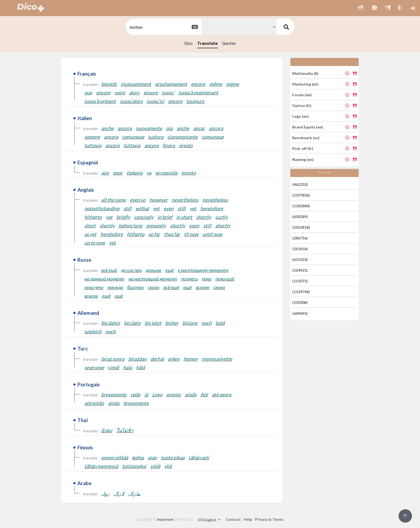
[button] (361, 8)
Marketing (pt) (305, 84)
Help (248, 519)
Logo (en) (301, 116)
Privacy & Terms (269, 519)
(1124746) (301, 292)
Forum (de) (302, 95)
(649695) (300, 313)
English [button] (208, 520)
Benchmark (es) (306, 138)
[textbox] (163, 27)
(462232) (300, 184)
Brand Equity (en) (308, 127)
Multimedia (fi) (305, 73)
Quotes (229, 43)
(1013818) (301, 227)
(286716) (300, 238)
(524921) (300, 270)
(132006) (300, 302)
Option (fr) (302, 106)
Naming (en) (303, 159)
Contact (233, 519)
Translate (207, 43)
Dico (188, 43)
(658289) (300, 217)
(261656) (300, 249)
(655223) (300, 259)
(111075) (300, 281)
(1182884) (301, 206)
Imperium (165, 519)
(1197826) (301, 195)
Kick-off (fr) (303, 148)
